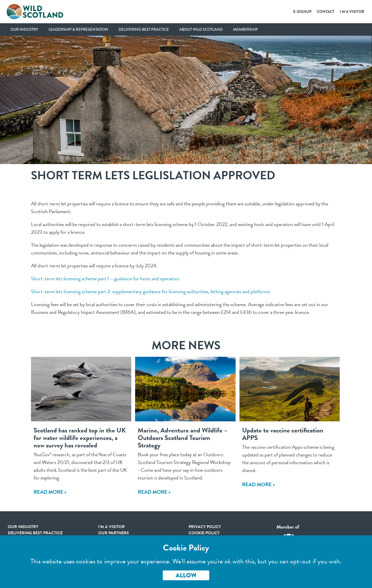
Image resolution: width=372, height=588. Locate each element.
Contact (326, 12)
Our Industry (24, 29)
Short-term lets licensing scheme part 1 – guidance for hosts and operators (105, 278)
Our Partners (114, 533)
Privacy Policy (205, 527)
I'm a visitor (111, 527)
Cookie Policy (204, 533)
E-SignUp (302, 12)
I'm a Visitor (352, 12)
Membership (245, 29)
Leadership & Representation (78, 29)
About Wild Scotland (201, 29)
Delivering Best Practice (144, 29)
